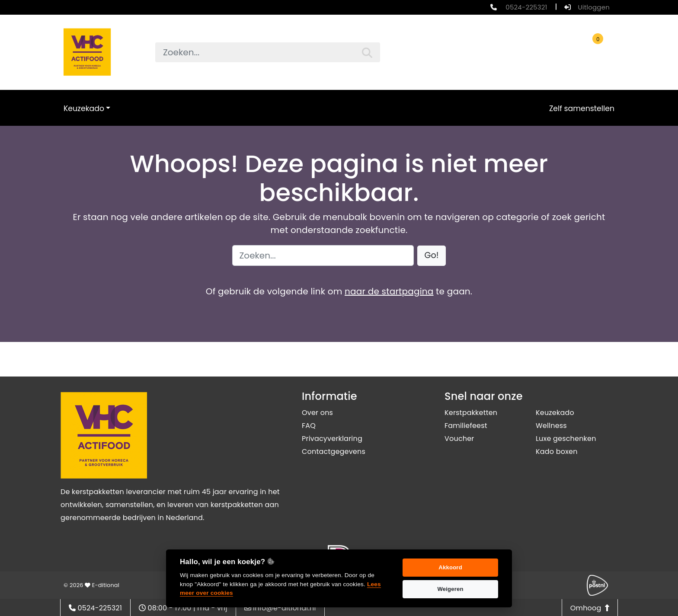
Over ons (317, 413)
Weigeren (450, 589)
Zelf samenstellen (582, 109)
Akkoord (450, 567)
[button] (432, 256)
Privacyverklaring (332, 439)
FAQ (309, 426)
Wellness (551, 426)
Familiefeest (466, 426)
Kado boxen (557, 452)
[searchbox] (268, 52)
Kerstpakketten (471, 413)
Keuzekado (84, 109)
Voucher (459, 439)
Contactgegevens (334, 452)
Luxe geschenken (566, 439)
